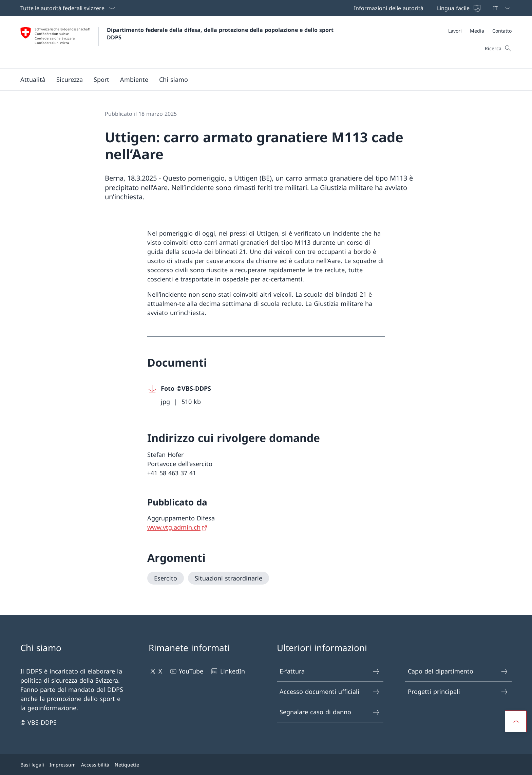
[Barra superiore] (416, 8)
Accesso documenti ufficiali (330, 692)
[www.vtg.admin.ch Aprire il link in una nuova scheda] (178, 527)
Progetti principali (458, 692)
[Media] (477, 31)
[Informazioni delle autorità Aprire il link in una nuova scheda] (387, 8)
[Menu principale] (261, 79)
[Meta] (480, 31)
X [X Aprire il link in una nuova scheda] (155, 671)
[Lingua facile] (458, 8)
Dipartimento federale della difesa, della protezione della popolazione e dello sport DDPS (221, 34)
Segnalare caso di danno (330, 712)
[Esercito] (166, 578)
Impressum (63, 765)
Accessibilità (95, 765)
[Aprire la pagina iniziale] (178, 42)
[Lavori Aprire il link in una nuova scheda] (455, 31)
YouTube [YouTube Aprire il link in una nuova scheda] (186, 671)
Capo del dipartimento (458, 671)
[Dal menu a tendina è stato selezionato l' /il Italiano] (499, 8)
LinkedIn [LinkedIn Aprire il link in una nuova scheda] (227, 671)
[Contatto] (502, 31)
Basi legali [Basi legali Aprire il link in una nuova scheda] (32, 765)
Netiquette (127, 765)
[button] (33, 79)
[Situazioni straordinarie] (229, 578)
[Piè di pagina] (266, 765)
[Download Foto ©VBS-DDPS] (266, 395)
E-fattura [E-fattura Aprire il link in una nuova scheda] (330, 671)
